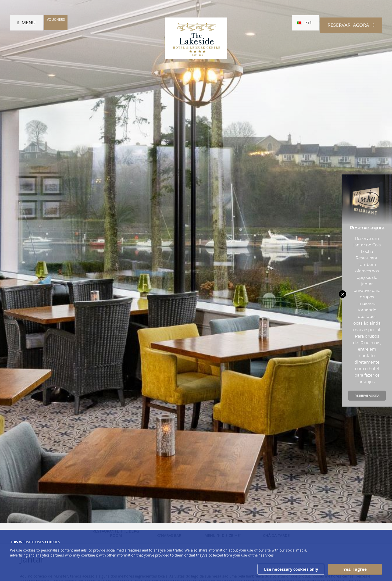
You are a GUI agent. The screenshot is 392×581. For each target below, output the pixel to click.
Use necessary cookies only (291, 569)
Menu (28, 25)
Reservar (349, 25)
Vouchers (56, 22)
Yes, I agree (355, 569)
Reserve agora (367, 396)
